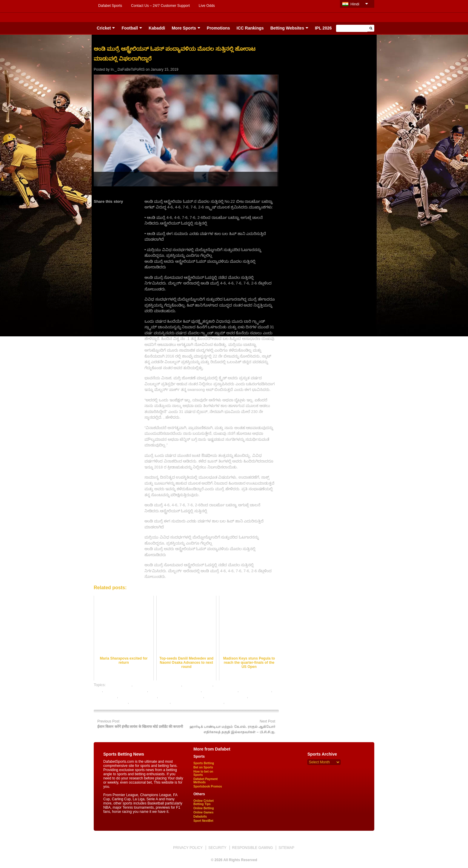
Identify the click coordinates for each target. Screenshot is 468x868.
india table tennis (198, 685)
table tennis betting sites (226, 696)
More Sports (184, 28)
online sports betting (220, 690)
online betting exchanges (126, 690)
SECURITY (217, 848)
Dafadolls (200, 817)
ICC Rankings (250, 28)
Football (130, 28)
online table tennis (255, 690)
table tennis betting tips (150, 702)
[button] (371, 28)
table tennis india (240, 702)
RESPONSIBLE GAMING (253, 848)
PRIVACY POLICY (188, 848)
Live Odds (207, 6)
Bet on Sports (203, 767)
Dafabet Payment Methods (205, 781)
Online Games (203, 812)
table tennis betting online (181, 696)
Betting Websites (287, 28)
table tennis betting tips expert (198, 702)
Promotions (218, 28)
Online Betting (204, 808)
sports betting (105, 696)
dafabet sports (119, 685)
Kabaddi (157, 28)
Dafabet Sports (110, 6)
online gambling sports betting (175, 690)
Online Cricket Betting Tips (204, 802)
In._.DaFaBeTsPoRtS (128, 69)
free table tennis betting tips (157, 685)
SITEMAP (286, 848)
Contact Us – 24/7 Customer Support (160, 6)
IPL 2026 (323, 28)
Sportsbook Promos (208, 786)
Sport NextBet (203, 821)
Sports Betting (204, 763)
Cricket (104, 28)
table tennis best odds (138, 696)
